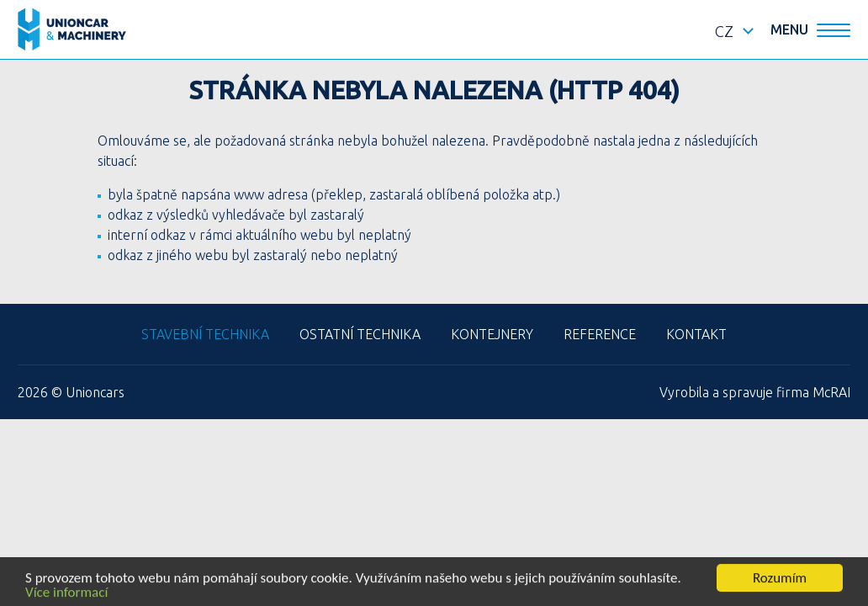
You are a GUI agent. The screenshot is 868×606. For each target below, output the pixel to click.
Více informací (66, 593)
